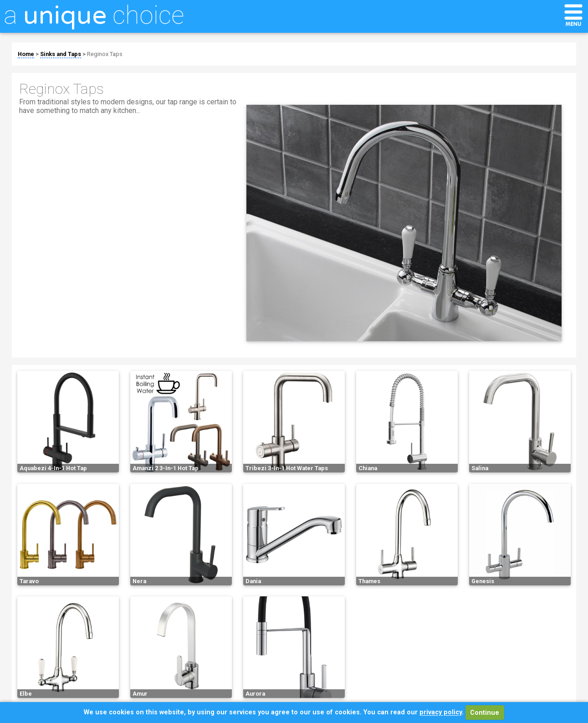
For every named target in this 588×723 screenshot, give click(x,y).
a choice (94, 15)
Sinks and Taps (61, 54)
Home (26, 54)
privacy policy (441, 713)
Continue (485, 713)
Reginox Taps (105, 54)
